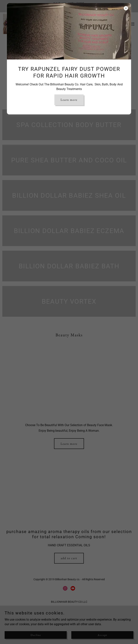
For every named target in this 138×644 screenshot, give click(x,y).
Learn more (69, 100)
